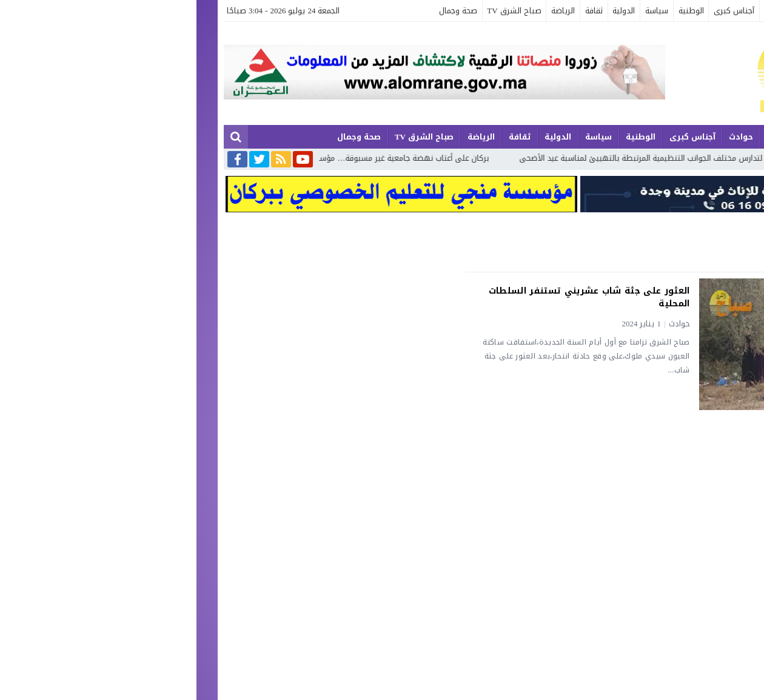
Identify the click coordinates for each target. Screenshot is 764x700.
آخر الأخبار (716, 11)
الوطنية (495, 11)
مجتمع (643, 11)
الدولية (427, 11)
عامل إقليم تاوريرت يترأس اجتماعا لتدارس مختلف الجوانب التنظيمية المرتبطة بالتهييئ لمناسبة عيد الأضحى (551, 158)
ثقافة (397, 11)
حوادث (579, 11)
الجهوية (677, 11)
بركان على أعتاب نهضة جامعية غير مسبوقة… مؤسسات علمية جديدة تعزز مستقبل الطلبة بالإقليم (181, 158)
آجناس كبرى (538, 11)
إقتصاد (611, 11)
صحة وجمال (262, 11)
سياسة (460, 11)
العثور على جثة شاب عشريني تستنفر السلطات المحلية (393, 297)
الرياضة (367, 11)
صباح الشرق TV (317, 11)
